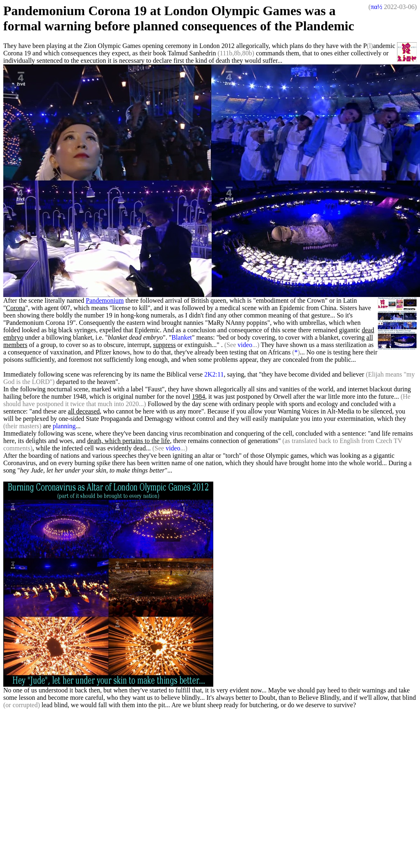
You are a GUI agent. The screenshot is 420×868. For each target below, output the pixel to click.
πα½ (377, 7)
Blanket (182, 337)
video (245, 345)
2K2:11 (214, 374)
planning (64, 426)
